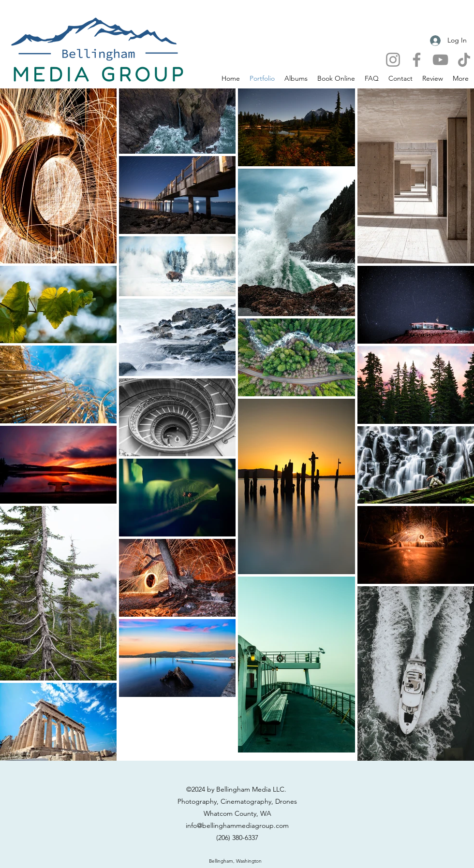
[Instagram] (393, 60)
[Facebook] (417, 60)
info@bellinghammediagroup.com (237, 825)
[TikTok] (464, 60)
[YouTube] (440, 60)
